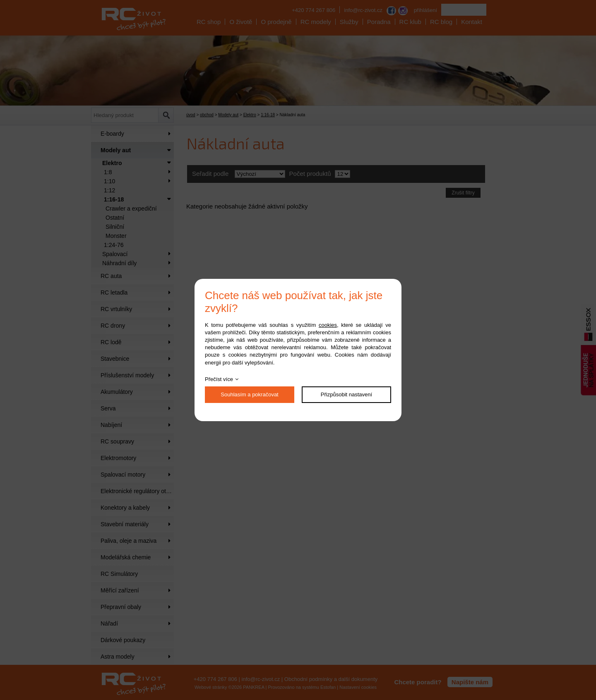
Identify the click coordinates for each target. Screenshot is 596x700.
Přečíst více (219, 379)
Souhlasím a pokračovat (249, 394)
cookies (328, 325)
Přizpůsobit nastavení (346, 394)
